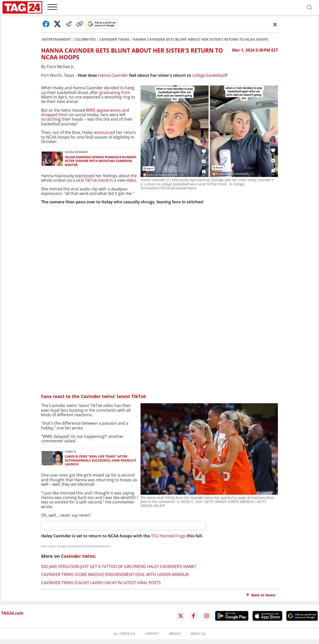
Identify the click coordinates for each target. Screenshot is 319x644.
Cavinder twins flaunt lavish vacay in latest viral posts (101, 583)
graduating (110, 92)
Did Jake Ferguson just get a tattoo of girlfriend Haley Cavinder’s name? (119, 566)
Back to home (261, 595)
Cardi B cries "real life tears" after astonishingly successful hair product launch (101, 460)
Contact (152, 634)
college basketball (209, 75)
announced (104, 132)
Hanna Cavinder (113, 75)
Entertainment (56, 39)
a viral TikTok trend (91, 180)
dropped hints (55, 115)
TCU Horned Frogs (168, 536)
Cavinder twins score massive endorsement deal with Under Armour (115, 574)
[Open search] (310, 7)
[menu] (52, 7)
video (131, 180)
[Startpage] (22, 7)
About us (198, 634)
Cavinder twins (114, 39)
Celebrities (85, 39)
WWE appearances (103, 110)
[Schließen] (275, 24)
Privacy (175, 634)
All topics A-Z (124, 634)
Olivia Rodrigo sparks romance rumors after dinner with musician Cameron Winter (101, 161)
